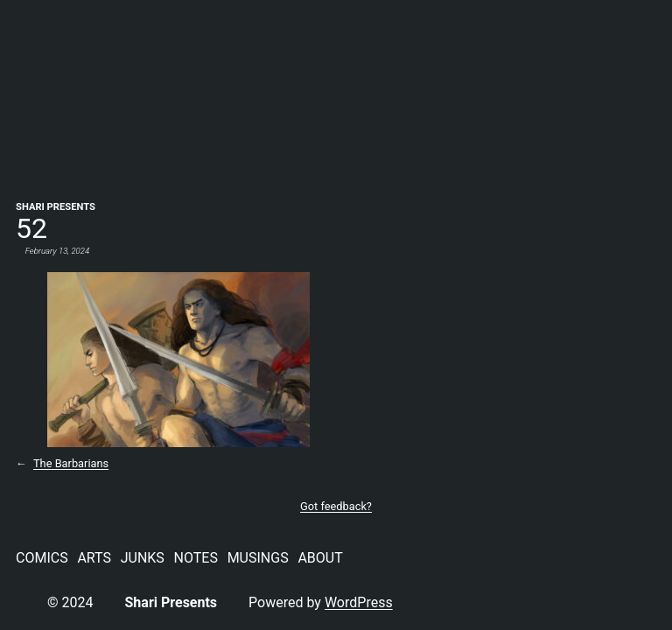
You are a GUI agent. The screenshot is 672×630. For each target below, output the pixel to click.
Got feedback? (336, 506)
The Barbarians (71, 463)
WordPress (359, 602)
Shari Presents (56, 207)
